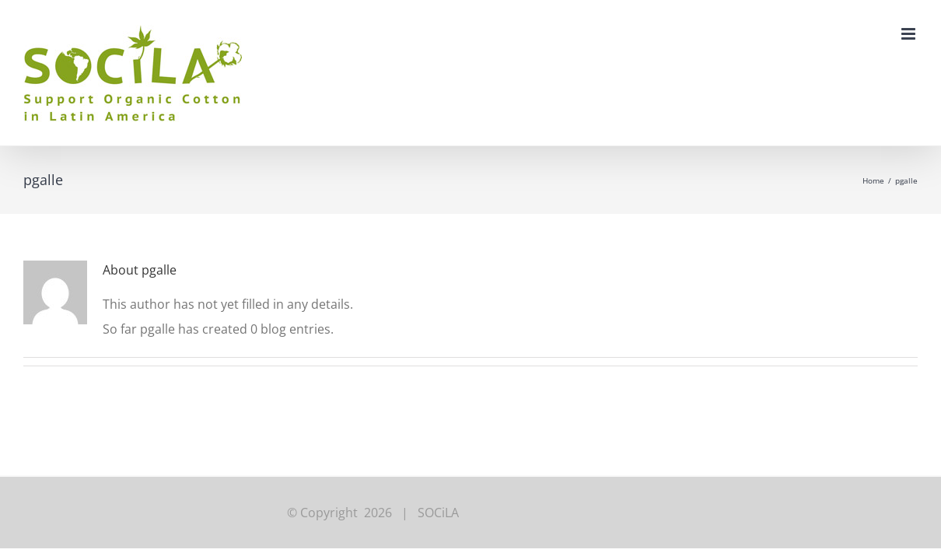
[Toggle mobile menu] (910, 34)
